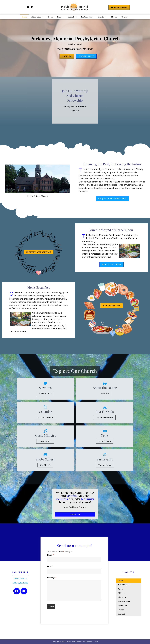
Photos (114, 17)
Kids (61, 17)
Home (25, 17)
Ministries (38, 17)
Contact (125, 17)
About (73, 17)
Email (50, 566)
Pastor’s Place (87, 17)
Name (50, 555)
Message (52, 578)
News (51, 17)
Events (102, 17)
